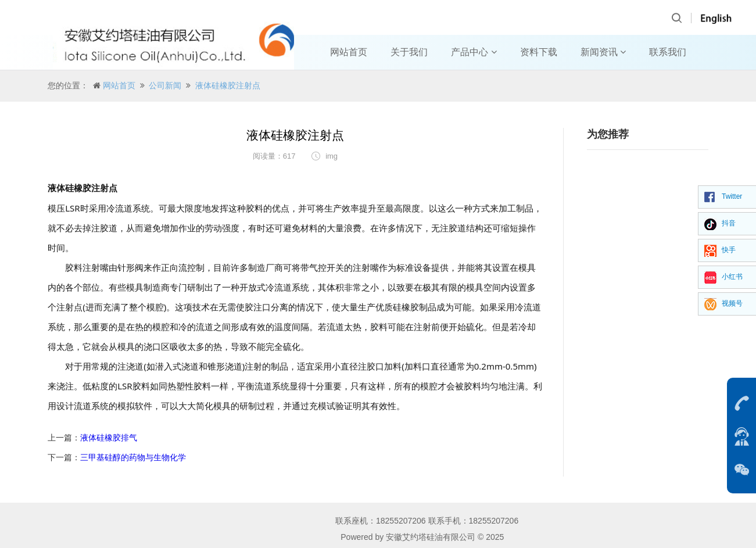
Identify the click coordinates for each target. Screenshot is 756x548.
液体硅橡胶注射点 (228, 85)
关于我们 (409, 52)
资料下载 (539, 52)
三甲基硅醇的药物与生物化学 (133, 457)
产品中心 (474, 52)
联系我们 (668, 52)
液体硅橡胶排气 (109, 438)
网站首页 (349, 52)
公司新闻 (165, 85)
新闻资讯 (603, 52)
